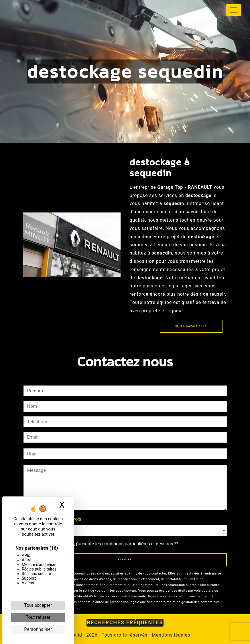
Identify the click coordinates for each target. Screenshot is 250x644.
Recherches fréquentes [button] (125, 623)
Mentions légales (170, 635)
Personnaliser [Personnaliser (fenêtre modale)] (38, 629)
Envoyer (125, 559)
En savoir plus (191, 326)
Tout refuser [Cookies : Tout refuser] (38, 617)
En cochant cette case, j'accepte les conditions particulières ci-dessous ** (104, 544)
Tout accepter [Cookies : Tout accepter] (38, 605)
